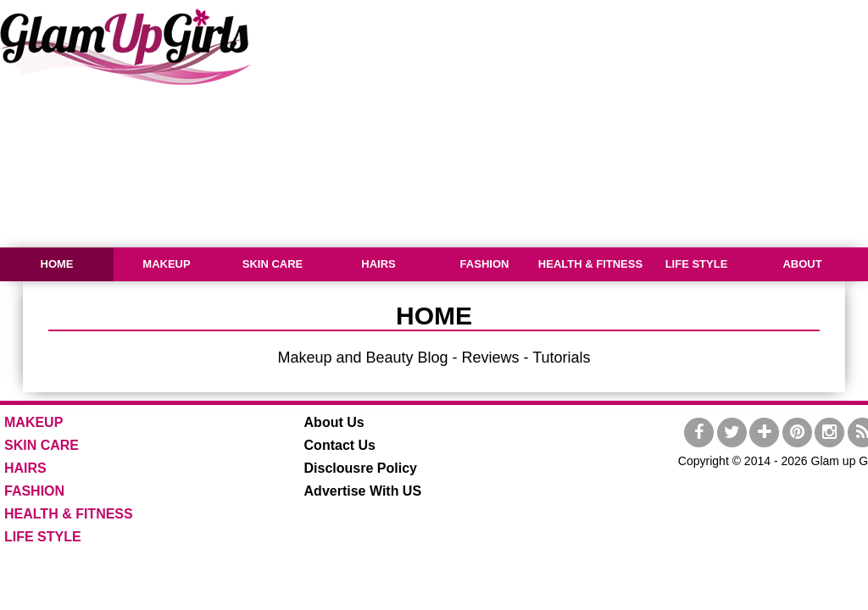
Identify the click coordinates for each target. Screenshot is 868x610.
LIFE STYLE (697, 264)
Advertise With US (363, 491)
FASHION (485, 264)
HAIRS (378, 264)
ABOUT (802, 264)
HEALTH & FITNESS (590, 264)
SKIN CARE (273, 264)
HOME (57, 264)
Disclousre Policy (361, 468)
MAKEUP (166, 264)
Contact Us (340, 445)
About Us (334, 422)
